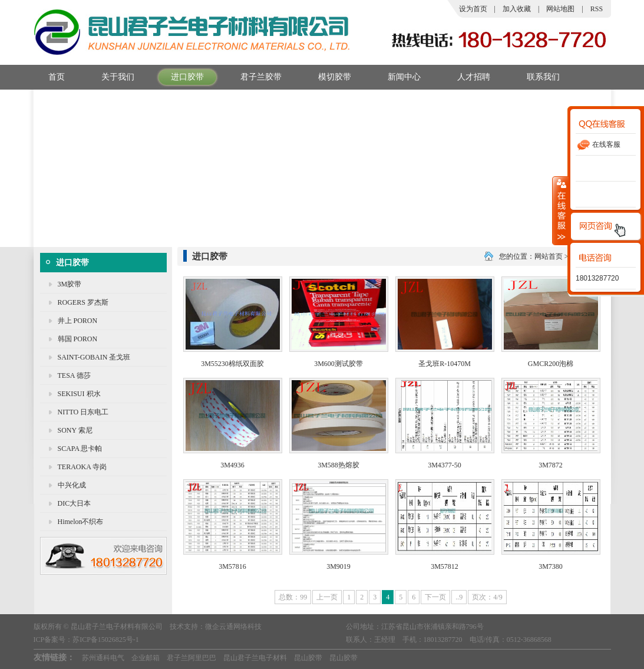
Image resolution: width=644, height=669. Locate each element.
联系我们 (536, 77)
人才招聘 (466, 77)
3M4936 (232, 465)
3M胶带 (70, 284)
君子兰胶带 (254, 77)
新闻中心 (397, 77)
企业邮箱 (146, 658)
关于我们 (110, 77)
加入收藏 (517, 9)
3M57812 (445, 566)
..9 (459, 597)
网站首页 (549, 256)
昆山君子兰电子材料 (255, 658)
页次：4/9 (487, 597)
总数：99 (293, 597)
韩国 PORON (78, 339)
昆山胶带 (308, 658)
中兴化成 (72, 485)
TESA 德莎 (74, 375)
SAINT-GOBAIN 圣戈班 (94, 357)
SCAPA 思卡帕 (80, 449)
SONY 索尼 (75, 430)
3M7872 (551, 465)
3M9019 (338, 566)
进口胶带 (180, 77)
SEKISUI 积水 (79, 394)
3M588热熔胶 (338, 465)
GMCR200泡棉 (551, 364)
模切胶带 (327, 77)
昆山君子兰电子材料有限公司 (117, 627)
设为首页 (473, 9)
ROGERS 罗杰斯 (83, 302)
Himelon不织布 (81, 522)
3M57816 (232, 566)
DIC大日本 (75, 503)
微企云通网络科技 (233, 627)
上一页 (327, 597)
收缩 (560, 210)
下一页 (435, 597)
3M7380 (551, 566)
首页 (49, 77)
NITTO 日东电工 (83, 412)
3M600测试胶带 (338, 364)
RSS (597, 9)
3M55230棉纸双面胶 (232, 364)
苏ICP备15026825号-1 (106, 640)
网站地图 (560, 9)
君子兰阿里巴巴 (191, 658)
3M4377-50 (445, 465)
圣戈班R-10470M (445, 364)
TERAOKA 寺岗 (82, 467)
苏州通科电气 (103, 658)
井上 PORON (78, 321)
